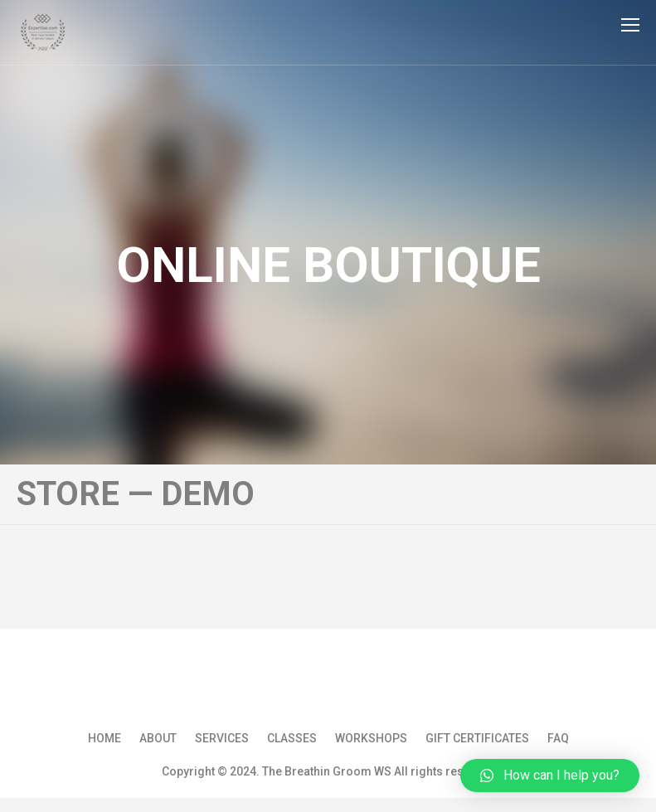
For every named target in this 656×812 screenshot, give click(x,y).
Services (222, 738)
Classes (292, 738)
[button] (550, 776)
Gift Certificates (477, 738)
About (158, 738)
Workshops (371, 738)
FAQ (558, 738)
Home (104, 738)
